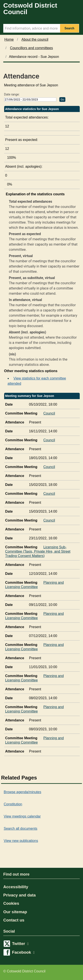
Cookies (11, 903)
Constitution (13, 804)
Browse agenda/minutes (22, 792)
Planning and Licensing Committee (35, 584)
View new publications (21, 841)
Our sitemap (15, 912)
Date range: (12, 94)
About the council (35, 39)
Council (50, 412)
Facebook (23, 952)
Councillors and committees (32, 48)
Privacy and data (19, 895)
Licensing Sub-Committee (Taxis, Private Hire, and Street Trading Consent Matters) (38, 550)
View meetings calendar (22, 816)
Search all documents (21, 829)
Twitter (20, 944)
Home (9, 39)
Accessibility (16, 887)
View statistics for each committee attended (37, 381)
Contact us (14, 920)
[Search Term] (32, 28)
